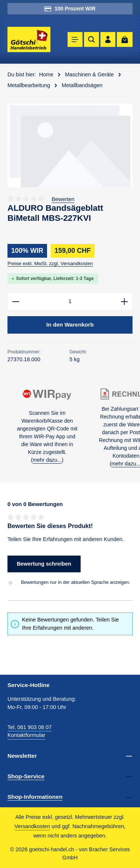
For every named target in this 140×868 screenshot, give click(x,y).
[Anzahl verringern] (15, 301)
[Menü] (75, 39)
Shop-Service (26, 776)
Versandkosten (32, 827)
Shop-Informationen (35, 797)
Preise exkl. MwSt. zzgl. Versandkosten (50, 263)
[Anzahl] (70, 301)
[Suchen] (91, 39)
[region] (70, 145)
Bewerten (63, 199)
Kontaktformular (26, 735)
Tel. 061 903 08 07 (29, 727)
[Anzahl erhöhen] (125, 301)
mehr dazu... (47, 460)
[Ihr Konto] (108, 39)
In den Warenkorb (70, 325)
